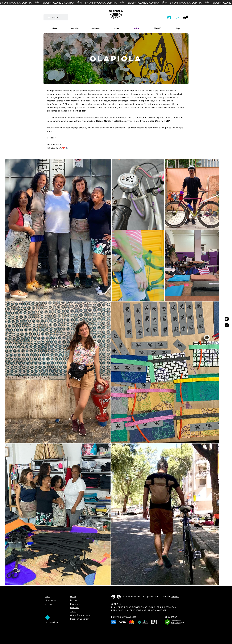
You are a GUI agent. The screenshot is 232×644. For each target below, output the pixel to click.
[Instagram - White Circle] (119, 597)
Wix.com (175, 596)
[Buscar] (56, 17)
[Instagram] (227, 319)
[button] (186, 17)
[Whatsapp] (227, 325)
